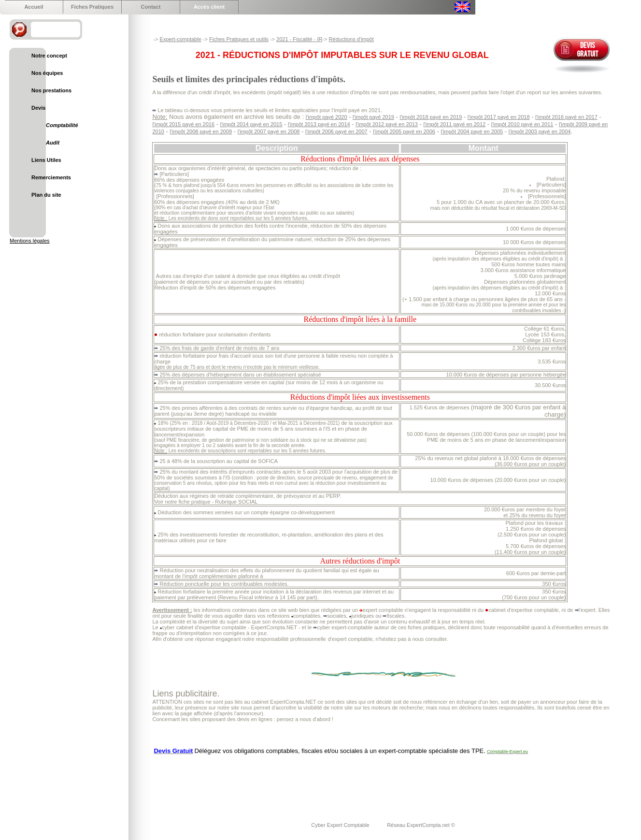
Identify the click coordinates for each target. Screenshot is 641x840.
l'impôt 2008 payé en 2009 (201, 131)
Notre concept (49, 56)
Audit (53, 143)
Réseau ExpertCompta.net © (421, 825)
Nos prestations (51, 90)
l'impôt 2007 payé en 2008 (269, 131)
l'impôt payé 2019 (373, 117)
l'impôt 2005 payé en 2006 (404, 131)
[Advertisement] (328, 782)
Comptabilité (62, 125)
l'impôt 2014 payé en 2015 (251, 124)
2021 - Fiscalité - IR (299, 39)
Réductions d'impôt (351, 39)
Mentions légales (30, 241)
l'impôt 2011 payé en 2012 (454, 124)
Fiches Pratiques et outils (239, 39)
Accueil (34, 7)
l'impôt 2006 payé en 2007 (336, 131)
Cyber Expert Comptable (341, 825)
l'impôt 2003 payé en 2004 (540, 131)
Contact (151, 7)
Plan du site (46, 195)
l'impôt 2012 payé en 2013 (387, 124)
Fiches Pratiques (92, 7)
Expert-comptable (181, 39)
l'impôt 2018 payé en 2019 (431, 117)
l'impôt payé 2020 (327, 117)
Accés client (209, 7)
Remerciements (51, 177)
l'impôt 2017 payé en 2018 (499, 117)
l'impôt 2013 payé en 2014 (319, 124)
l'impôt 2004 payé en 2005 (472, 131)
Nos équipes (47, 73)
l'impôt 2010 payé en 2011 (522, 124)
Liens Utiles (46, 160)
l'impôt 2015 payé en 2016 (183, 124)
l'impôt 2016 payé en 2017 (566, 117)
